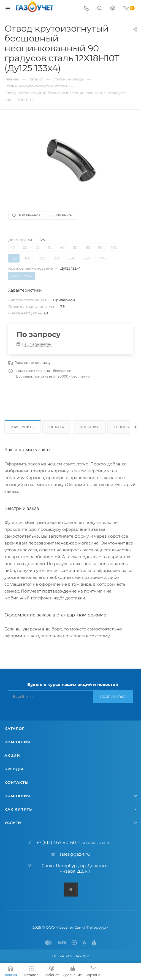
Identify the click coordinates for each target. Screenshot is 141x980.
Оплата (57, 427)
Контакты (16, 782)
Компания (17, 742)
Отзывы (122, 427)
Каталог (14, 728)
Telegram (71, 890)
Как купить (23, 427)
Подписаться (114, 697)
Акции (12, 755)
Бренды (14, 769)
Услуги (13, 823)
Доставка (89, 427)
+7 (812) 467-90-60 (56, 843)
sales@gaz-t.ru (75, 854)
